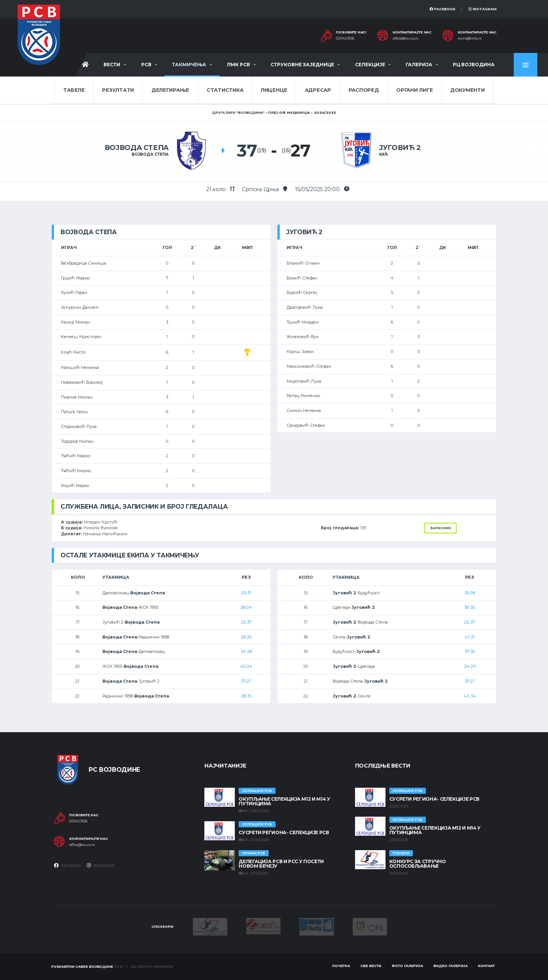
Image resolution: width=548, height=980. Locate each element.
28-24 (246, 607)
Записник (440, 528)
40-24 (246, 666)
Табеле (74, 90)
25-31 (246, 593)
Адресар (318, 90)
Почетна (341, 966)
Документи (468, 90)
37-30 (470, 651)
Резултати (118, 90)
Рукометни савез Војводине (82, 966)
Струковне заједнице (302, 65)
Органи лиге (414, 90)
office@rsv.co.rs (405, 38)
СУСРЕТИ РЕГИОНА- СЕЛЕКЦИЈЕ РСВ (284, 832)
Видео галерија (451, 966)
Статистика (225, 90)
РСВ (146, 65)
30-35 (470, 607)
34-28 (246, 651)
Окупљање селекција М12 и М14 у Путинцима (284, 801)
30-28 (470, 593)
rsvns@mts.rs (470, 38)
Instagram (483, 9)
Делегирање (170, 90)
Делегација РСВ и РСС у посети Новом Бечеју (281, 864)
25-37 (246, 622)
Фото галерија (407, 966)
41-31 (470, 637)
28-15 (246, 696)
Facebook (443, 9)
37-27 (246, 681)
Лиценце (274, 90)
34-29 (470, 666)
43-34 (470, 696)
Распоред (364, 90)
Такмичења (189, 65)
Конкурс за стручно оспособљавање (418, 864)
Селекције (370, 65)
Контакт (486, 966)
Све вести (371, 966)
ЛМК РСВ (238, 65)
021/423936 (345, 38)
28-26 (246, 637)
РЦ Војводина (474, 65)
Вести (112, 65)
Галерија (419, 65)
